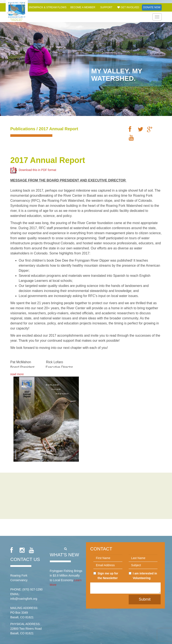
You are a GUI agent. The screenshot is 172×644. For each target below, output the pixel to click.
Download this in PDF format (33, 170)
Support (106, 7)
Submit (145, 599)
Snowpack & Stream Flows (48, 7)
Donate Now (152, 7)
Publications (23, 129)
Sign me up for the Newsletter (106, 576)
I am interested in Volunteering (143, 576)
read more (17, 374)
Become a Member (83, 7)
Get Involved (128, 7)
